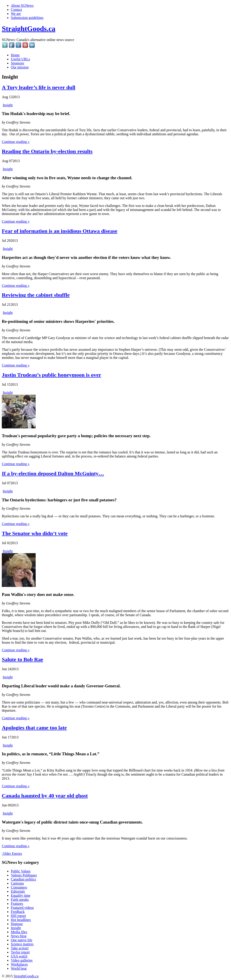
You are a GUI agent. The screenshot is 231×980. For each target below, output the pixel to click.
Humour (17, 924)
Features (17, 904)
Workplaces (19, 964)
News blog (19, 936)
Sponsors (17, 63)
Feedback (18, 912)
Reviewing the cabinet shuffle (36, 295)
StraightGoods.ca (29, 29)
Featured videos (22, 908)
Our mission (20, 67)
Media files (19, 932)
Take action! (20, 948)
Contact (16, 10)
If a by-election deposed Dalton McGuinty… (53, 473)
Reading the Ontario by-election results (47, 151)
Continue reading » (16, 142)
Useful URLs (20, 59)
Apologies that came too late (34, 728)
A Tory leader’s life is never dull (39, 87)
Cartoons (17, 883)
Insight (8, 105)
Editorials (18, 891)
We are (16, 14)
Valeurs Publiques (24, 875)
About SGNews (22, 6)
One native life (22, 940)
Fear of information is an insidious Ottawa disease (60, 231)
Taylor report (20, 952)
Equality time (21, 895)
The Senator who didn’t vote (35, 533)
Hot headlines (21, 920)
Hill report (18, 916)
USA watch (19, 956)
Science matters (22, 944)
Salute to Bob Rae (22, 659)
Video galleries (22, 960)
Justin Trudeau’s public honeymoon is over (51, 375)
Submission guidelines (27, 18)
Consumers (19, 887)
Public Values (21, 871)
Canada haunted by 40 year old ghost (45, 796)
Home (15, 55)
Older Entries (12, 854)
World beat (19, 968)
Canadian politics (23, 879)
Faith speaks (20, 900)
